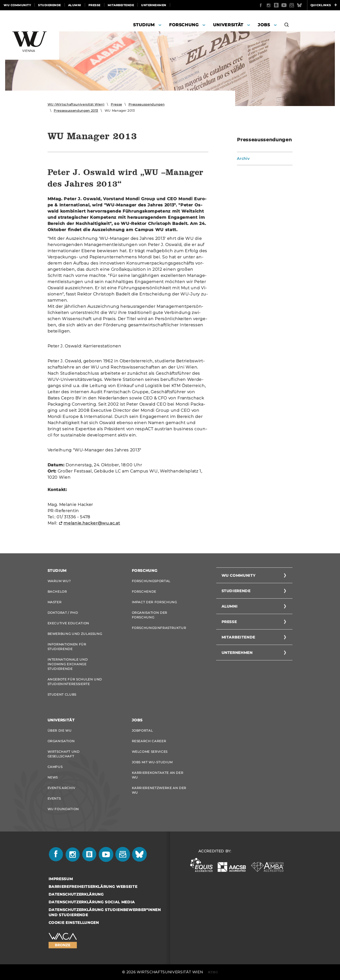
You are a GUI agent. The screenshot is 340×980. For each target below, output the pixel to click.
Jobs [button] (264, 25)
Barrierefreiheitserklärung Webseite (93, 887)
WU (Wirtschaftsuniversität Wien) (76, 104)
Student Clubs (62, 694)
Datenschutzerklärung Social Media (92, 902)
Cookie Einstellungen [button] (74, 923)
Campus (55, 767)
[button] (287, 26)
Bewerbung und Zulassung (75, 634)
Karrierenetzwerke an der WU (159, 790)
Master (55, 602)
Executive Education (68, 623)
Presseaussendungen (147, 104)
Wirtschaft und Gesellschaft (64, 754)
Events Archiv (61, 788)
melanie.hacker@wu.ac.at (92, 523)
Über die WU (60, 730)
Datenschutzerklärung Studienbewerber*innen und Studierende (105, 912)
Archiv (243, 159)
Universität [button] (228, 25)
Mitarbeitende (121, 5)
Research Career (149, 741)
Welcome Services (150, 752)
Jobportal (142, 730)
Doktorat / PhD (63, 613)
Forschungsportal (151, 581)
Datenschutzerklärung (76, 894)
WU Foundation (63, 809)
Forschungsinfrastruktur (159, 628)
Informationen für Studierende (67, 647)
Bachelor (57, 592)
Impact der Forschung (154, 602)
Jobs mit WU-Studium (152, 762)
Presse (94, 5)
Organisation (61, 741)
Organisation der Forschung (150, 615)
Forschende (144, 592)
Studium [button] (144, 25)
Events (54, 798)
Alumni (75, 5)
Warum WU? (59, 581)
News (53, 777)
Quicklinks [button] (324, 5)
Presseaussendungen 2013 (76, 111)
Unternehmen (154, 5)
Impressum (61, 879)
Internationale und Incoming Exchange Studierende (68, 664)
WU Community (17, 5)
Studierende (49, 5)
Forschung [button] (184, 25)
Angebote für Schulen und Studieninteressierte (75, 682)
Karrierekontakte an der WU (158, 775)
